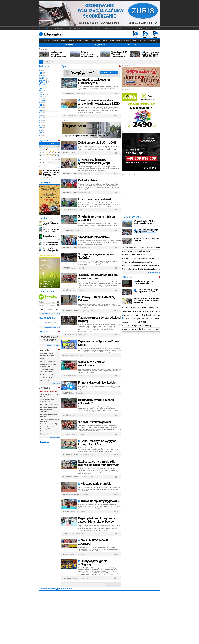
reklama (145, 34)
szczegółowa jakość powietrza (50, 314)
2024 (42, 76)
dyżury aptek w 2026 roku (52, 327)
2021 (42, 108)
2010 (42, 136)
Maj (42, 92)
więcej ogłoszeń (55, 437)
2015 (42, 123)
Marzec (43, 96)
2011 (42, 133)
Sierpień (43, 86)
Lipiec (42, 88)
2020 (42, 110)
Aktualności (68, 45)
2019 (42, 113)
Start (46, 62)
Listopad (43, 80)
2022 (42, 105)
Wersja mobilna (44, 28)
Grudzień (43, 78)
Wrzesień (44, 84)
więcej (158, 333)
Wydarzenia (100, 45)
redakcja (135, 34)
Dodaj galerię (86, 28)
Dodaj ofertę (120, 28)
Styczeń (43, 100)
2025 (42, 73)
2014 (42, 125)
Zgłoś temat (96, 28)
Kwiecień (44, 94)
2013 (42, 128)
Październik (44, 82)
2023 (42, 103)
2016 (42, 120)
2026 (42, 71)
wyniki (49, 345)
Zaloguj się (156, 28)
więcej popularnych (154, 273)
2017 (42, 118)
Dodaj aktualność (74, 28)
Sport (53, 62)
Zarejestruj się (144, 28)
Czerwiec (44, 90)
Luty (42, 98)
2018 (42, 115)
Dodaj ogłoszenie (108, 28)
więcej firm (56, 383)
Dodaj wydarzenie (61, 28)
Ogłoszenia (131, 45)
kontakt (155, 34)
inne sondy (56, 345)
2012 (42, 130)
